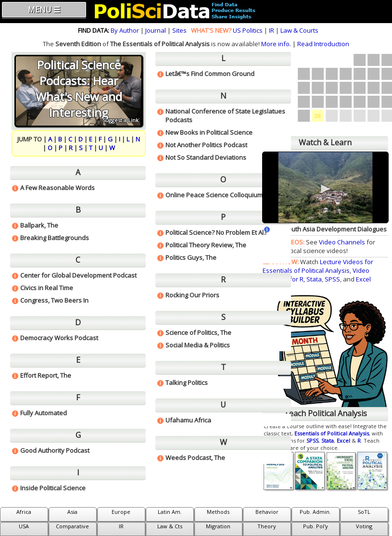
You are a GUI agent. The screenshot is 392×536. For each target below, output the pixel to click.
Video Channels (342, 242)
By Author (125, 30)
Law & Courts (299, 30)
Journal (156, 30)
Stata (314, 279)
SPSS (332, 279)
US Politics (248, 30)
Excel (363, 279)
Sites (179, 30)
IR (272, 30)
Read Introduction (323, 44)
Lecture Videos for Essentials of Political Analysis (318, 266)
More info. (276, 44)
